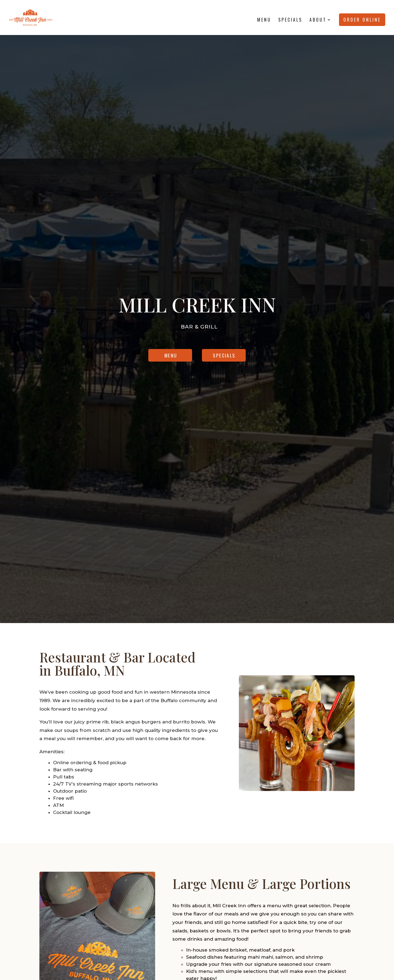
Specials (290, 20)
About (318, 20)
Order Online (362, 20)
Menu (264, 20)
